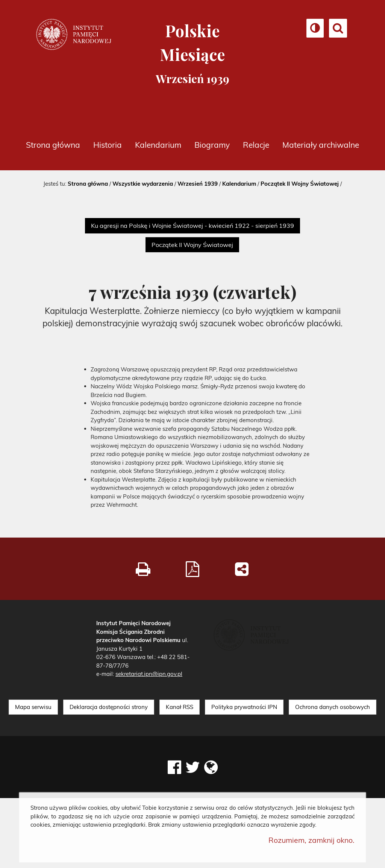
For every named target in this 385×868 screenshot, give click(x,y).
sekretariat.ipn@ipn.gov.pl (149, 674)
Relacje (256, 145)
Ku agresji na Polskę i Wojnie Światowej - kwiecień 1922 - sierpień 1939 (192, 226)
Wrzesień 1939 (198, 184)
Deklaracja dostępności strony (109, 707)
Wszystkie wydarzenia (143, 184)
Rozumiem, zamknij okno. (311, 840)
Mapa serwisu (33, 707)
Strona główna (53, 145)
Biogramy (212, 145)
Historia (108, 145)
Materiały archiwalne (321, 145)
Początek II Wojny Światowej (300, 184)
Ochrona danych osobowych (333, 707)
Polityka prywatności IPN (244, 707)
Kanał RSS (180, 707)
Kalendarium (158, 145)
